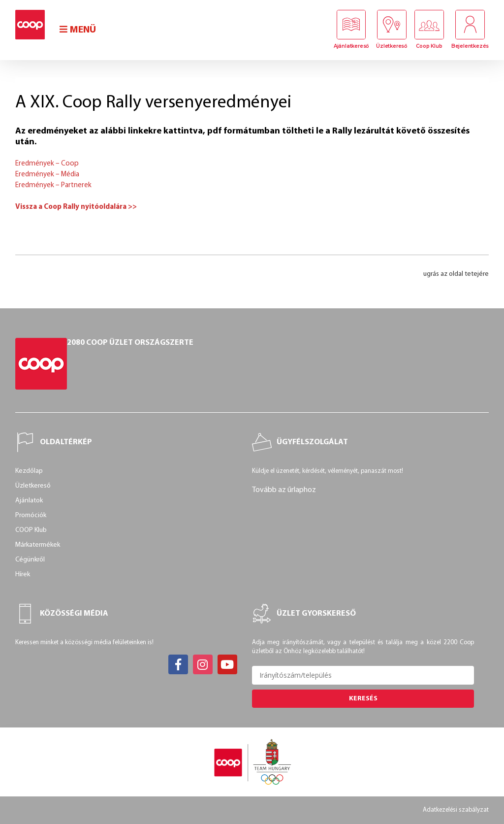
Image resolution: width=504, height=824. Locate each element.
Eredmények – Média (47, 175)
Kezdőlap (29, 471)
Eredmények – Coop (47, 164)
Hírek (23, 575)
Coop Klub (429, 46)
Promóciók (31, 515)
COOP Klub (31, 530)
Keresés (363, 699)
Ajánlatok (29, 501)
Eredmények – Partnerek (53, 185)
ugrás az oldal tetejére (456, 274)
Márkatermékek (38, 545)
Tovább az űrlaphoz (284, 490)
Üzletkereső (392, 46)
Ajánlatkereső (351, 46)
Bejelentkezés (470, 46)
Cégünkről (30, 560)
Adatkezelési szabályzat (456, 810)
